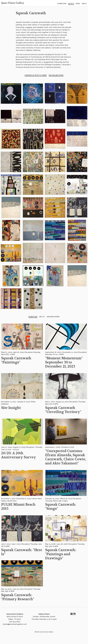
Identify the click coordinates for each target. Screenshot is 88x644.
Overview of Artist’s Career (36, 75)
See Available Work (56, 75)
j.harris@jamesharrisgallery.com (15, 624)
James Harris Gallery (15, 614)
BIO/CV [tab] (42, 317)
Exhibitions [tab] (33, 317)
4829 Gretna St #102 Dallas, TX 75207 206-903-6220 (15, 619)
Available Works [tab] (53, 317)
